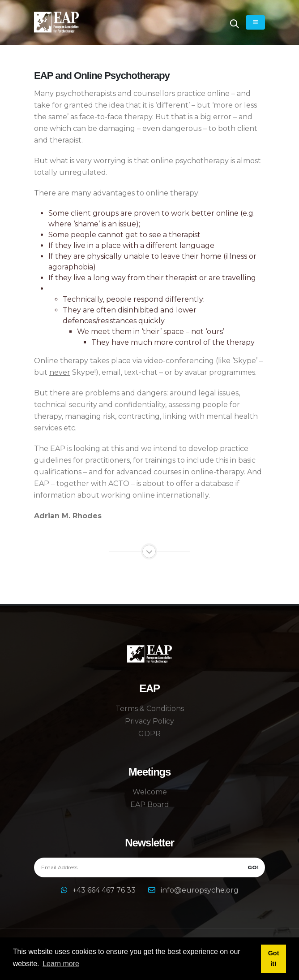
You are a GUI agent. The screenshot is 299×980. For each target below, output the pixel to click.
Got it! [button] (274, 958)
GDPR (149, 734)
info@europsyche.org (200, 890)
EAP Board (150, 804)
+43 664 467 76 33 (105, 890)
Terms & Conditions (150, 709)
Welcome (150, 792)
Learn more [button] (61, 964)
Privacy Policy (149, 721)
